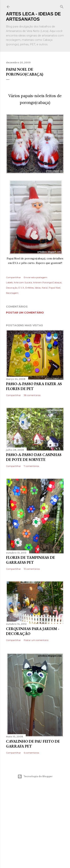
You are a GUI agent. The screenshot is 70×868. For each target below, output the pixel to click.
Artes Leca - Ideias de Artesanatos (33, 16)
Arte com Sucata (23, 282)
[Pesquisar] (62, 6)
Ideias (38, 288)
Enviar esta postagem (35, 277)
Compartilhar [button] (13, 277)
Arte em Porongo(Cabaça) (47, 282)
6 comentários (31, 753)
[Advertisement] (35, 823)
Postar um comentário (25, 313)
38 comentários (32, 395)
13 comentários (32, 569)
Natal (45, 288)
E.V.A (21, 288)
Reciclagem (12, 293)
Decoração (12, 288)
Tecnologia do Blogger (35, 776)
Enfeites (30, 288)
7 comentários (31, 466)
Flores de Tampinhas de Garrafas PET (30, 560)
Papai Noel (55, 288)
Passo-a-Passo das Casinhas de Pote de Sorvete (34, 457)
